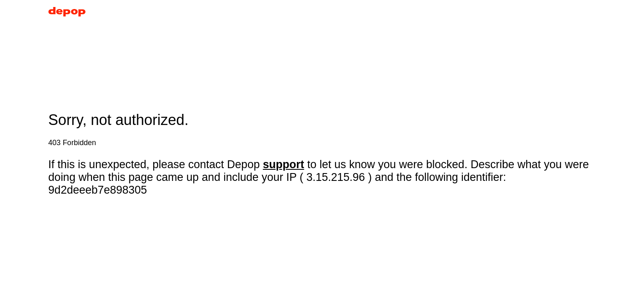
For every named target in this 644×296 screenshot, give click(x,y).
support (284, 164)
